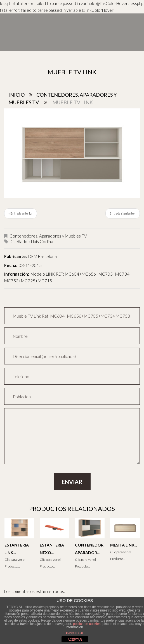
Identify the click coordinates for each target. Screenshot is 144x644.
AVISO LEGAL (75, 633)
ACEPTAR (75, 640)
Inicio (16, 95)
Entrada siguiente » (123, 213)
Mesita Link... (124, 545)
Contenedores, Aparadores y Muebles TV (48, 236)
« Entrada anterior (21, 213)
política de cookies (87, 624)
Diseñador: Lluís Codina (31, 241)
